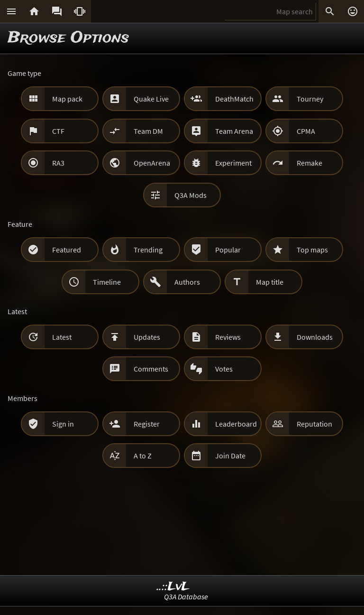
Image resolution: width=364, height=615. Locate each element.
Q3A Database (186, 596)
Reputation (314, 424)
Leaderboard (236, 424)
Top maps (312, 250)
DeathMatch (234, 99)
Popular (228, 250)
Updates (147, 337)
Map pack (67, 99)
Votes (224, 369)
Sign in (63, 424)
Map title (270, 282)
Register (147, 424)
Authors (187, 282)
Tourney (310, 99)
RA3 (58, 163)
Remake (309, 163)
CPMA (306, 131)
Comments (151, 369)
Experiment (233, 163)
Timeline (107, 282)
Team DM (148, 131)
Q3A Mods (191, 195)
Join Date (230, 456)
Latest (62, 337)
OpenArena (152, 163)
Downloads (315, 337)
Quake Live (151, 99)
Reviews (228, 337)
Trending (148, 250)
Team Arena (234, 131)
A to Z (143, 456)
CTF (58, 131)
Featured (67, 250)
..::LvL (173, 587)
